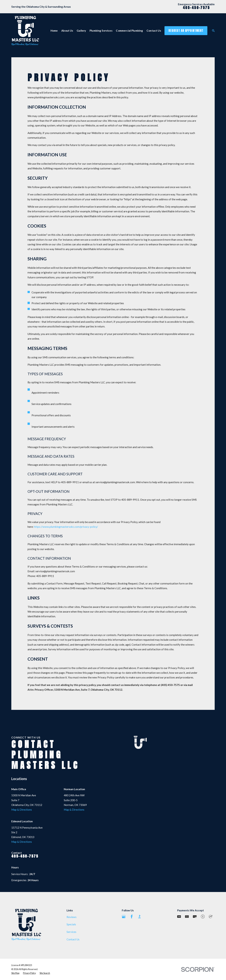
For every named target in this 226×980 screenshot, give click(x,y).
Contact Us (73, 939)
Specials (71, 924)
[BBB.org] (139, 917)
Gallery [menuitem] (81, 31)
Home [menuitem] (54, 31)
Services (71, 932)
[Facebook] (132, 917)
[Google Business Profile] (124, 917)
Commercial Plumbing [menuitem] (129, 31)
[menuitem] (15, 973)
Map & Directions (22, 810)
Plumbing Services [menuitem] (101, 31)
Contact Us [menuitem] (154, 31)
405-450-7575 (196, 8)
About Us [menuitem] (67, 31)
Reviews (72, 917)
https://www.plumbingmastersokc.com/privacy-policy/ (66, 527)
